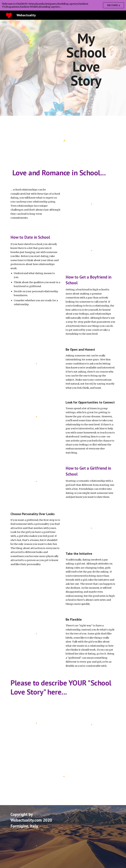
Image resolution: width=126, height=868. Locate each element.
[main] (86, 59)
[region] (63, 5)
